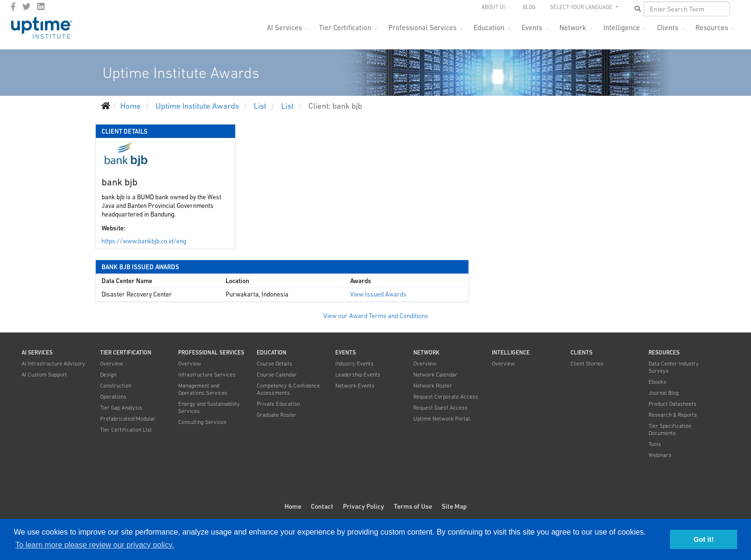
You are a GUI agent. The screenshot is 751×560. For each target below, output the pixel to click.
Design (108, 375)
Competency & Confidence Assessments (288, 389)
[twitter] (27, 7)
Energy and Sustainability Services (209, 407)
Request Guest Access (440, 408)
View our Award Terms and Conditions (376, 316)
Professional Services (422, 28)
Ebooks (657, 382)
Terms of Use (413, 506)
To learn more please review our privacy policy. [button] (95, 545)
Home (293, 506)
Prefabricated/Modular (128, 419)
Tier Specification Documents (670, 429)
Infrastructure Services (207, 375)
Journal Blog (664, 393)
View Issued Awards (378, 294)
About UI (493, 7)
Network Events (355, 386)
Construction (116, 386)
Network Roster (433, 386)
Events (532, 28)
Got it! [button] (704, 539)
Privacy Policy (364, 506)
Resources (712, 28)
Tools (655, 444)
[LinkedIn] (41, 7)
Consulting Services (202, 422)
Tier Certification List (126, 430)
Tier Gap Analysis (121, 408)
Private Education (278, 404)
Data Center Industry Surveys (674, 367)
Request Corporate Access (446, 397)
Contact (322, 506)
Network (573, 28)
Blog (529, 7)
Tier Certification (345, 28)
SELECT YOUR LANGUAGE (582, 7)
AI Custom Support (44, 375)
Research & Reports (673, 415)
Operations (113, 397)
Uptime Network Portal (442, 419)
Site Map (454, 506)
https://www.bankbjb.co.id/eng (144, 241)
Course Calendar (277, 375)
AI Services (284, 28)
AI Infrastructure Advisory (53, 364)
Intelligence (622, 28)
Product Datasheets (672, 404)
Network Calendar (435, 375)
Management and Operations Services (203, 389)
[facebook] (13, 7)
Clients (668, 28)
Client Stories (587, 364)
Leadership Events (358, 375)
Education (489, 28)
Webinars (660, 455)
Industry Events (354, 364)
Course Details (274, 364)
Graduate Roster (277, 415)
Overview (112, 364)
